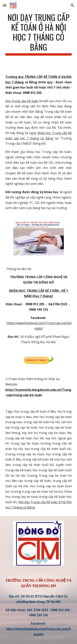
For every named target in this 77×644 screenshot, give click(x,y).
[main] (39, 34)
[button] (5, 5)
